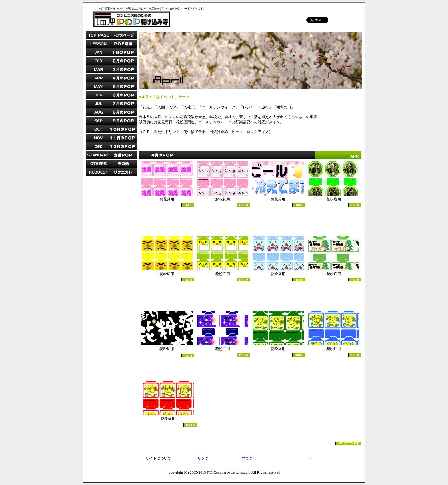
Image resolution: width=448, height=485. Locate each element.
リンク (203, 458)
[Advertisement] (111, 268)
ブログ (247, 458)
